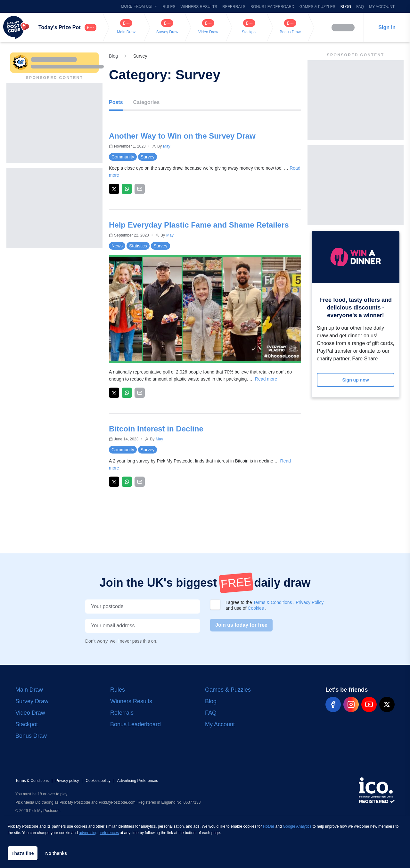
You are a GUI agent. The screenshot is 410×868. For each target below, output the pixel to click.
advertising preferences (99, 833)
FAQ (360, 7)
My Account (382, 7)
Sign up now (355, 380)
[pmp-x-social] (387, 704)
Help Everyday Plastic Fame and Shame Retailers (199, 225)
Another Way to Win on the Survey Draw (182, 136)
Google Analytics (297, 826)
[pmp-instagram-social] (351, 704)
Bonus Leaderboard (272, 7)
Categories (147, 102)
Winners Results (199, 7)
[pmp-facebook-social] (333, 704)
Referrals (234, 7)
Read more (266, 379)
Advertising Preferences (138, 781)
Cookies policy (98, 781)
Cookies (256, 608)
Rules (169, 7)
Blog (346, 7)
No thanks (56, 853)
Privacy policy (67, 781)
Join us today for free (241, 625)
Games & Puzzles (317, 7)
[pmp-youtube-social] (369, 704)
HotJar (269, 826)
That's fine (23, 853)
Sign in (387, 27)
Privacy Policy (310, 602)
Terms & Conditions (273, 602)
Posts (116, 102)
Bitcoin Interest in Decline (156, 429)
